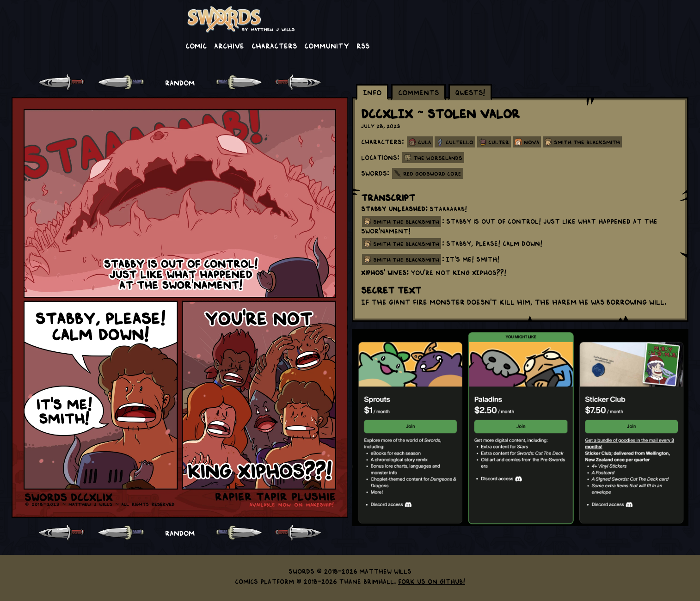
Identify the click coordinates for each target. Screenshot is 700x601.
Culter (499, 142)
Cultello (460, 142)
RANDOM (180, 82)
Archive (229, 45)
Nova (531, 142)
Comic (196, 45)
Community (327, 45)
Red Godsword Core (432, 173)
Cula (424, 142)
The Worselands (438, 158)
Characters (274, 45)
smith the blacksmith (406, 221)
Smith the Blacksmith (587, 142)
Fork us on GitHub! (432, 581)
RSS (363, 45)
